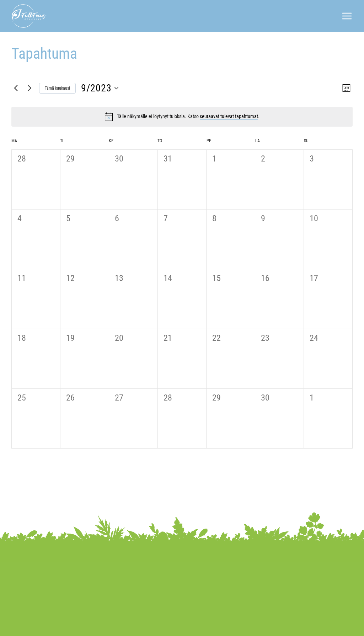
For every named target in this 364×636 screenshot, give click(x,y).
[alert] (188, 116)
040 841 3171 (264, 572)
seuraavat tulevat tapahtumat (229, 116)
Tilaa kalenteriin (314, 468)
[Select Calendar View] (346, 88)
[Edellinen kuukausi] (16, 88)
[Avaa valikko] (347, 16)
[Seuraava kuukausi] (30, 88)
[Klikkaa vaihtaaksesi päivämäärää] (100, 88)
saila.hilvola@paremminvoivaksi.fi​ (290, 583)
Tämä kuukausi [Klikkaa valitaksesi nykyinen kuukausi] (57, 88)
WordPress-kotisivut (310, 625)
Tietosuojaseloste (101, 625)
